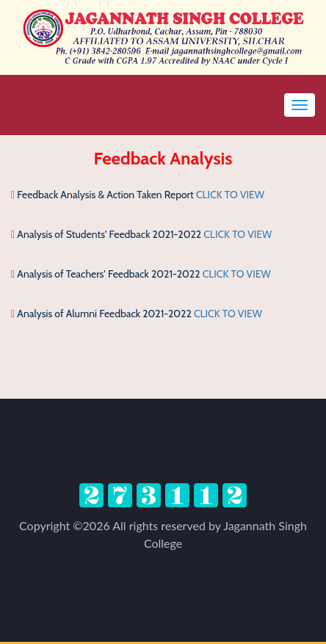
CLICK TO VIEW (230, 195)
